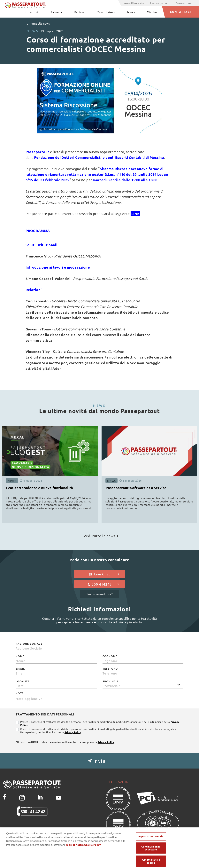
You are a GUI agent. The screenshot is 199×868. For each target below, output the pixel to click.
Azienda (56, 12)
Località (23, 681)
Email (20, 669)
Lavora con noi (160, 3)
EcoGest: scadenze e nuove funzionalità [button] (39, 488)
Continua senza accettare (151, 852)
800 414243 (103, 584)
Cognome (110, 656)
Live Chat (104, 574)
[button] (99, 761)
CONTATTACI (181, 12)
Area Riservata (134, 3)
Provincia (111, 681)
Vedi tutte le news (101, 536)
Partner (79, 12)
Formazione (184, 3)
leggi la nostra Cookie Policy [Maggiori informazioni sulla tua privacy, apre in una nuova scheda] (84, 849)
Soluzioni (31, 12)
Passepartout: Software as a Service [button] (136, 488)
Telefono (110, 669)
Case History (106, 12)
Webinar (153, 12)
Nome (20, 656)
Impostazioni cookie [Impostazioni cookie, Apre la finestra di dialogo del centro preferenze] (151, 841)
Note (20, 693)
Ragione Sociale (29, 644)
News (131, 12)
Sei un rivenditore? (99, 594)
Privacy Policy (73, 732)
